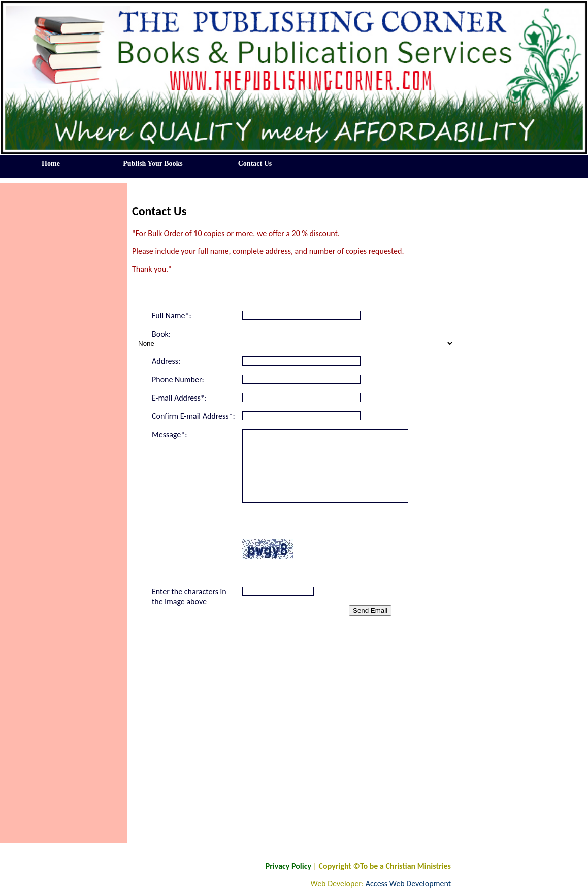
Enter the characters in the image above (189, 597)
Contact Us (255, 164)
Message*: (169, 434)
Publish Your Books (153, 164)
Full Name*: (172, 316)
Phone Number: (178, 379)
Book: (161, 334)
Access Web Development (408, 884)
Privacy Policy (288, 866)
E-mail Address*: (179, 398)
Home (51, 167)
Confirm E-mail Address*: (193, 416)
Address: (166, 361)
